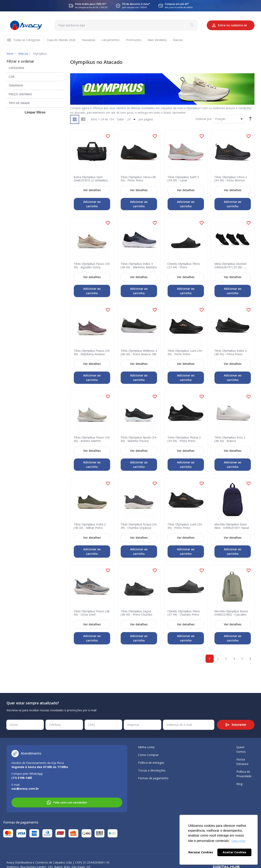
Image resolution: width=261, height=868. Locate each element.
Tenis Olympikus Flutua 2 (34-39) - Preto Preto (184, 440)
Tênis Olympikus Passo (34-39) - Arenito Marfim (92, 440)
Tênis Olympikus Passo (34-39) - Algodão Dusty (92, 266)
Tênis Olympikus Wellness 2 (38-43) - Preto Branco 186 (139, 353)
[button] (108, 137)
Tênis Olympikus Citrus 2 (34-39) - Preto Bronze (231, 179)
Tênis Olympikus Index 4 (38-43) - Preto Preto (230, 353)
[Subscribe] (236, 725)
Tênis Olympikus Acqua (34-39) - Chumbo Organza (139, 527)
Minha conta (146, 747)
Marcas (23, 54)
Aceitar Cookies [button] (234, 852)
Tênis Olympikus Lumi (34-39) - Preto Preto (185, 353)
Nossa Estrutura (242, 762)
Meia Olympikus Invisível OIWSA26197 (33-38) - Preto (230, 266)
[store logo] (26, 25)
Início (10, 54)
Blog (239, 784)
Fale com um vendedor (67, 803)
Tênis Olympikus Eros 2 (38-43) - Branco (230, 440)
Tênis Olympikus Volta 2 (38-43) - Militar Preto (90, 527)
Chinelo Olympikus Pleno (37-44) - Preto (184, 266)
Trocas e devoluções (152, 770)
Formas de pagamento (153, 778)
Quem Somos (241, 749)
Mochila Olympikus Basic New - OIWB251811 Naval (232, 527)
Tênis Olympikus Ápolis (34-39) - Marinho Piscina (139, 440)
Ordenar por (204, 119)
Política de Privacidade (244, 774)
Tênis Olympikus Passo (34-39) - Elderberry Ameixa (92, 353)
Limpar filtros (35, 113)
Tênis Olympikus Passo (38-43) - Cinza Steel (92, 613)
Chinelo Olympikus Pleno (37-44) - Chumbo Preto (184, 613)
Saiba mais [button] (238, 841)
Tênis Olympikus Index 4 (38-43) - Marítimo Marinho (139, 266)
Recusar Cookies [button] (201, 852)
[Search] (191, 25)
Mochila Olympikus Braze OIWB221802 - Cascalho (231, 613)
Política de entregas (151, 763)
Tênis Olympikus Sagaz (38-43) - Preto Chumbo (136, 613)
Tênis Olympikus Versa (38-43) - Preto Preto (139, 179)
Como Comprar (148, 755)
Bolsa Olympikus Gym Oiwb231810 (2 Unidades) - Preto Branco (92, 179)
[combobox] (126, 25)
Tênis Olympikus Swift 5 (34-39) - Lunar (183, 179)
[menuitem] (27, 40)
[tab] (35, 67)
